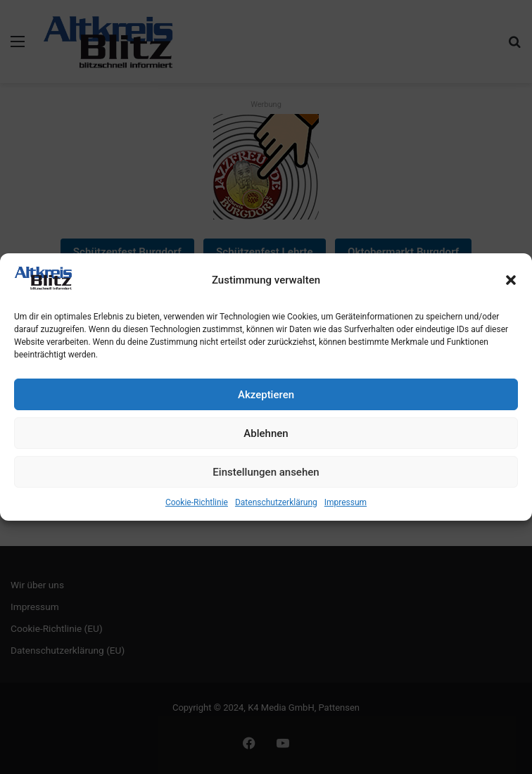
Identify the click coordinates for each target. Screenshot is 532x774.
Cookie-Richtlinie (197, 502)
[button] (511, 280)
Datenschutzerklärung (276, 502)
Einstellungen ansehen (266, 472)
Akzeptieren (266, 395)
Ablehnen (266, 433)
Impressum (346, 502)
